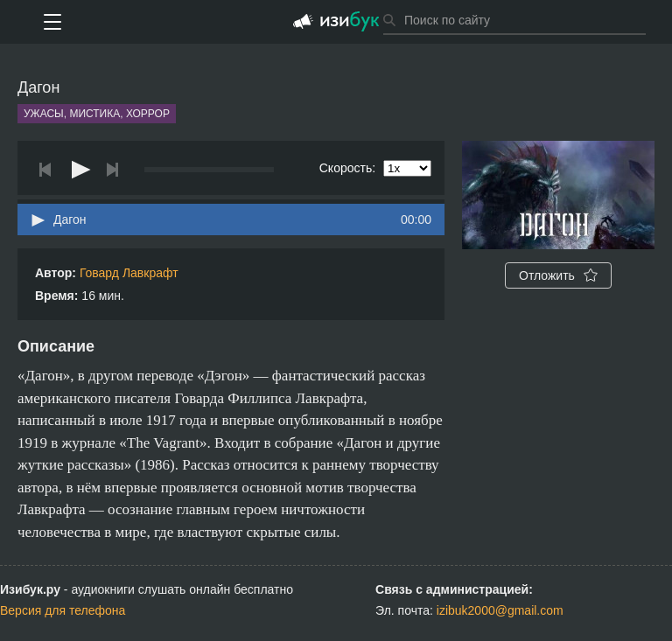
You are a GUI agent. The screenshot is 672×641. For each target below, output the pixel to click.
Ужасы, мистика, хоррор (97, 114)
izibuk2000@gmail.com (500, 610)
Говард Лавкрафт (129, 273)
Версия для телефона (63, 610)
